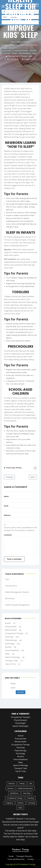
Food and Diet (11, 626)
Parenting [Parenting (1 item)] (30, 798)
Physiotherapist (20, 720)
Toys (7, 579)
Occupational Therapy (21, 50)
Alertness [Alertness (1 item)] (12, 783)
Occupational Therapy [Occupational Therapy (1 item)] (15, 798)
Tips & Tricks (10, 664)
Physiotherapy (11, 640)
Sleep (34, 53)
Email (6, 506)
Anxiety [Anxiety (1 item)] (22, 783)
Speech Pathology (12, 657)
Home (13, 42)
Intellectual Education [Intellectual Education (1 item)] (25, 788)
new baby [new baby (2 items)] (27, 793)
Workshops (10, 598)
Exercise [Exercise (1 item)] (10, 788)
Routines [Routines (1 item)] (20, 803)
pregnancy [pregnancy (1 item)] (9, 803)
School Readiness (25, 53)
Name (6, 496)
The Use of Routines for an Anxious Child (20, 834)
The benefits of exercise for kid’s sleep (21, 831)
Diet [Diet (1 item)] (31, 783)
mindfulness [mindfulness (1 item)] (14, 793)
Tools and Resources (16, 859)
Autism (8, 623)
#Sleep (19, 468)
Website (7, 515)
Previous (9, 477)
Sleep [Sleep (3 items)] (20, 808)
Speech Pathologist (20, 726)
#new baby (11, 468)
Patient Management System (17, 592)
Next (33, 477)
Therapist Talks (12, 660)
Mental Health (23, 42)
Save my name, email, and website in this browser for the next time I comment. (20, 529)
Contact (30, 859)
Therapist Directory (24, 856)
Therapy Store (11, 586)
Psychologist (20, 723)
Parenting (33, 50)
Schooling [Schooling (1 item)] (32, 803)
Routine (14, 53)
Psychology (6, 53)
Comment (8, 535)
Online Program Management (17, 605)
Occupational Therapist (21, 717)
